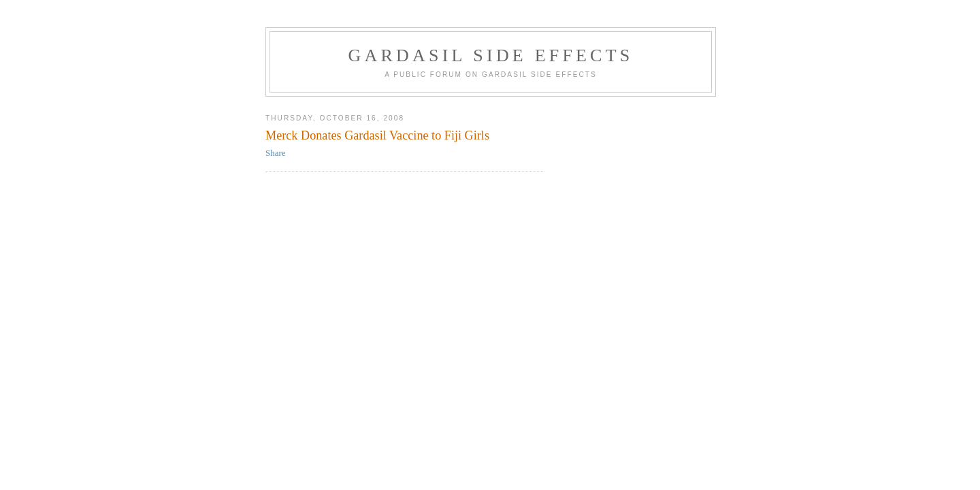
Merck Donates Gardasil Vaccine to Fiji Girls (377, 135)
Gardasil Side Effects (491, 55)
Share (276, 153)
